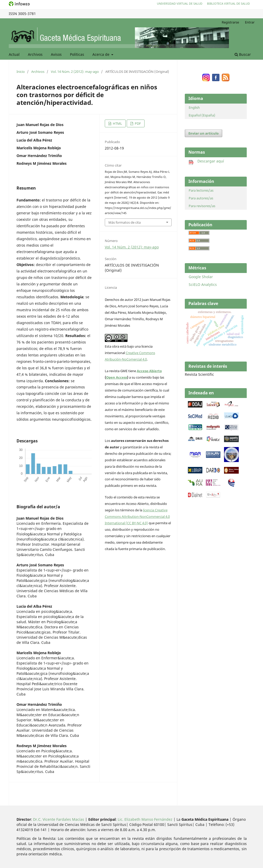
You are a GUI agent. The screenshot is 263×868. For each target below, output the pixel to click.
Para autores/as (201, 198)
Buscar (243, 54)
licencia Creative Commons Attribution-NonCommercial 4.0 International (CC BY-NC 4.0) (137, 517)
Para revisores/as (202, 206)
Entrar (250, 22)
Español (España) (202, 115)
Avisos (56, 54)
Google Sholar (201, 277)
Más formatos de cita (125, 222)
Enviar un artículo (204, 133)
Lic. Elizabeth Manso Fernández (145, 819)
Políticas (77, 54)
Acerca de (101, 54)
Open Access (117, 377)
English (194, 107)
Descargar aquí (206, 161)
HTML (117, 123)
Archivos (35, 54)
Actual (14, 54)
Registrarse (230, 22)
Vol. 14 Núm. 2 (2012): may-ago (75, 72)
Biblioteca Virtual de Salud (228, 3)
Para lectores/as (201, 190)
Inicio (21, 72)
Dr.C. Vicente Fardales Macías (59, 819)
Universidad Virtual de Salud (180, 3)
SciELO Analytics (203, 284)
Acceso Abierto (149, 371)
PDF (137, 123)
